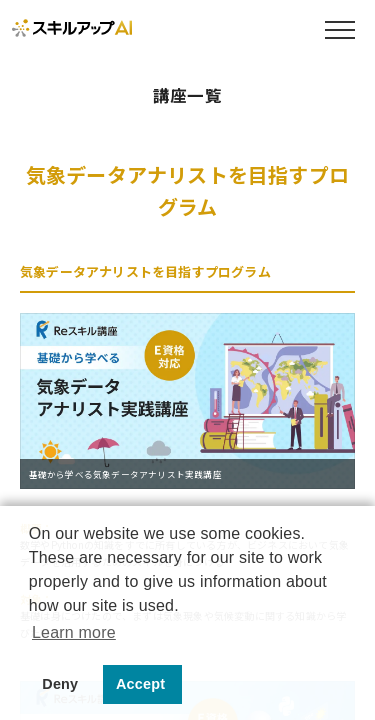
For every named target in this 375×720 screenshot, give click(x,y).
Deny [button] (60, 684)
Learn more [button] (74, 632)
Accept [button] (140, 684)
